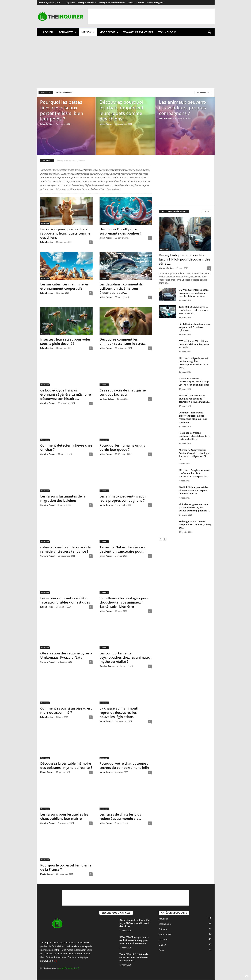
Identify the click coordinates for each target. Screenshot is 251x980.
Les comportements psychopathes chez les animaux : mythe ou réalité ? (125, 657)
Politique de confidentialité (112, 3)
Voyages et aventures (138, 32)
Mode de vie (109, 32)
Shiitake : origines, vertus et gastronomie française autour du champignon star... (195, 507)
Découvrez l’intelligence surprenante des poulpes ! (120, 231)
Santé (162, 950)
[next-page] (165, 539)
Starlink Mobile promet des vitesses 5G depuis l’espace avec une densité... (193, 490)
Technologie (167, 32)
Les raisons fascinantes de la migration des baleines (63, 498)
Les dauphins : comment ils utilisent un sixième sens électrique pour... (121, 288)
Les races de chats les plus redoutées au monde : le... (120, 816)
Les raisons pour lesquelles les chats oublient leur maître (64, 816)
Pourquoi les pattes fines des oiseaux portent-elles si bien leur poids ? (62, 110)
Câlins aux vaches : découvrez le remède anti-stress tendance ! (65, 549)
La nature (70, 161)
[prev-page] (161, 539)
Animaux (46, 93)
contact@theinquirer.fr (68, 968)
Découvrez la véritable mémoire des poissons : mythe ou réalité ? (66, 766)
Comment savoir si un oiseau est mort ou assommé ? (66, 710)
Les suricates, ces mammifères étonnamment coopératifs (64, 286)
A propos (71, 3)
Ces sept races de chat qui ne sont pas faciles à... (123, 392)
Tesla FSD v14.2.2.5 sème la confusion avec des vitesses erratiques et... (193, 310)
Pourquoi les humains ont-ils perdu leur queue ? (122, 447)
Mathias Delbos (107, 399)
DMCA (131, 3)
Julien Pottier (46, 124)
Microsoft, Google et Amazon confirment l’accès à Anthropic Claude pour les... (194, 473)
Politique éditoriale (87, 3)
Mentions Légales (155, 3)
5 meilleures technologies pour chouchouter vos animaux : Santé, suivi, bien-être (124, 602)
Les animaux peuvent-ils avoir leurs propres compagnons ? (183, 108)
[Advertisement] (151, 16)
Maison (88, 32)
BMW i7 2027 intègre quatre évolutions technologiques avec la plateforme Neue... (194, 293)
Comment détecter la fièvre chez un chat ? (66, 447)
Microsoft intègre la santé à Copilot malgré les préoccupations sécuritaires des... (194, 363)
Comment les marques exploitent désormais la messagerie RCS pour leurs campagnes (193, 417)
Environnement (64, 93)
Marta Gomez (166, 118)
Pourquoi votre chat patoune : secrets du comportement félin (124, 766)
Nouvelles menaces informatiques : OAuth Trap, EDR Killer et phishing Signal (194, 382)
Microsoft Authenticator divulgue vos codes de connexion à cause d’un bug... (195, 399)
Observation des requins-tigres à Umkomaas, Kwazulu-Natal (66, 655)
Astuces (163, 929)
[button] (209, 32)
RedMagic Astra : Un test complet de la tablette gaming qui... (195, 525)
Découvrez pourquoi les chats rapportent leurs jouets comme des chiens (121, 110)
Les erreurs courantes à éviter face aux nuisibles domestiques (65, 600)
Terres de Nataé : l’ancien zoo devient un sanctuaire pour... (123, 549)
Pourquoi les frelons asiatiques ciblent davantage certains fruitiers (194, 436)
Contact (140, 3)
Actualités (68, 32)
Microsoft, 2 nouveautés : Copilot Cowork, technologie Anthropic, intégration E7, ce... (194, 455)
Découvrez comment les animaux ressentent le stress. (123, 341)
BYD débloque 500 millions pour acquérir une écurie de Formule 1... (194, 344)
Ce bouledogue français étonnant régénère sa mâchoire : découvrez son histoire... (66, 394)
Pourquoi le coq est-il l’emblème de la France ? (66, 867)
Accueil (48, 32)
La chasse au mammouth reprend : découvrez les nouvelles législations (119, 713)
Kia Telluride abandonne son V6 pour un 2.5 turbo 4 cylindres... (194, 327)
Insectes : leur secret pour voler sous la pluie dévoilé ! (65, 341)
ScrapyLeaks (47, 961)
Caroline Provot (48, 403)
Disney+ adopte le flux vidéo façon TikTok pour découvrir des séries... (185, 259)
